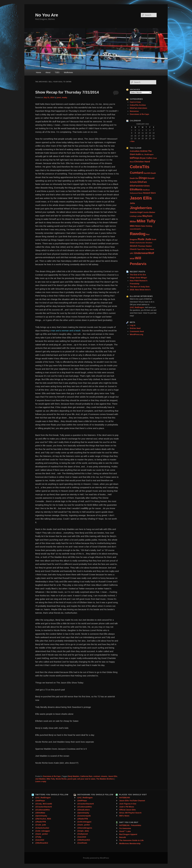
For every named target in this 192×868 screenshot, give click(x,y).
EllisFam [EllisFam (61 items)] (142, 182)
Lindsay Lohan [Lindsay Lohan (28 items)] (136, 216)
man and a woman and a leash (66, 331)
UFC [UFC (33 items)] (132, 253)
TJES (57, 72)
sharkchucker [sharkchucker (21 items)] (140, 243)
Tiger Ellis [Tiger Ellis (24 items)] (141, 249)
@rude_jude (41, 825)
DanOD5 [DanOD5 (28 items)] (147, 173)
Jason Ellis (113, 776)
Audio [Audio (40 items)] (138, 154)
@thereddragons (85, 828)
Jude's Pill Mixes (127, 807)
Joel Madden (40, 779)
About (48, 72)
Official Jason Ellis (128, 810)
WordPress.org (136, 334)
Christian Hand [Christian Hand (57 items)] (142, 162)
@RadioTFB (41, 822)
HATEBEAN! (125, 798)
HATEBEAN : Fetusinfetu (130, 825)
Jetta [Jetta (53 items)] (132, 203)
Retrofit (123, 837)
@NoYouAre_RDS (43, 819)
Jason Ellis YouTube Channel (132, 801)
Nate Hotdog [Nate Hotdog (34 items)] (147, 226)
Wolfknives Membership (130, 843)
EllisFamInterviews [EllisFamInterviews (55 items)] (140, 186)
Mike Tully (51, 779)
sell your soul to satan (86, 779)
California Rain (86, 776)
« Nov (132, 141)
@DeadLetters (84, 810)
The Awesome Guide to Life (131, 840)
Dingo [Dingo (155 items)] (143, 178)
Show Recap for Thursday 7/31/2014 (67, 92)
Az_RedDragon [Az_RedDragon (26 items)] (147, 154)
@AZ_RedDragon (43, 798)
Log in (133, 325)
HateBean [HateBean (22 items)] (146, 190)
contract (97, 776)
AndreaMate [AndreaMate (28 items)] (135, 151)
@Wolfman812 (42, 843)
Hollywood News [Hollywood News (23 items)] (136, 193)
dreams (104, 776)
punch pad (72, 779)
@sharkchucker (42, 828)
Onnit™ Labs (125, 831)
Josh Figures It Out (128, 804)
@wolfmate (82, 843)
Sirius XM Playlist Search (130, 813)
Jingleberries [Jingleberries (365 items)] (141, 208)
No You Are (47, 15)
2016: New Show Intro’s (140, 290)
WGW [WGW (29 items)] (132, 259)
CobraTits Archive (138, 105)
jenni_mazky (62, 98)
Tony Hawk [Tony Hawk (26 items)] (150, 249)
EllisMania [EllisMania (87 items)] (136, 189)
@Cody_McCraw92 (44, 804)
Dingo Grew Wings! (138, 278)
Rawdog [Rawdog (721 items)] (138, 234)
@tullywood (82, 834)
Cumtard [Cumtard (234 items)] (136, 173)
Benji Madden (74, 776)
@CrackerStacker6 (43, 807)
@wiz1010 (40, 840)
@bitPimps (40, 801)
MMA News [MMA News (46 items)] (135, 226)
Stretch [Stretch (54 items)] (134, 246)
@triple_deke (83, 831)
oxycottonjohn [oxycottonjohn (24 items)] (135, 229)
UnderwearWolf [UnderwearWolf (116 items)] (144, 253)
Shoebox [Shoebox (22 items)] (149, 243)
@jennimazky (41, 816)
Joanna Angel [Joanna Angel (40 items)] (136, 212)
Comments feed (137, 331)
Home (38, 72)
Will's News (124, 816)
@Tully (38, 837)
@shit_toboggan (43, 831)
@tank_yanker (42, 834)
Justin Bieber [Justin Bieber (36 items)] (149, 212)
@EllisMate (40, 813)
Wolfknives (68, 72)
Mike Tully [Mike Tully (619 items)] (146, 221)
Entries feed (135, 328)
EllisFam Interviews (138, 108)
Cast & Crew (135, 102)
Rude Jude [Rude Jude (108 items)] (145, 239)
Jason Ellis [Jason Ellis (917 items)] (141, 198)
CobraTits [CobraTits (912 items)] (140, 167)
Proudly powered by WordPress (96, 858)
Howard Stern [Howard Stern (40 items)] (149, 193)
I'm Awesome (125, 828)
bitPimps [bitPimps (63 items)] (135, 158)
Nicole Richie (61, 779)
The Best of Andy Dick (140, 287)
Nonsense (134, 111)
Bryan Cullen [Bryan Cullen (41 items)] (146, 158)
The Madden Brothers (105, 779)
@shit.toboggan (84, 822)
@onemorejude (84, 816)
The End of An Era (138, 275)
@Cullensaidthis (43, 810)
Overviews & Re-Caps (52, 776)
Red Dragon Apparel (128, 834)
